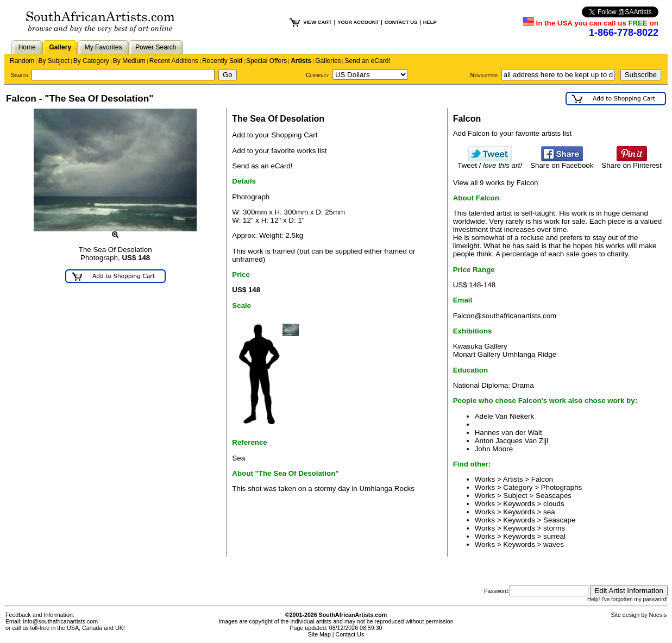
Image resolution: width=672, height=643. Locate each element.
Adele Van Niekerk (504, 416)
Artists (301, 61)
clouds (554, 504)
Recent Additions (174, 61)
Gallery (60, 47)
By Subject (54, 61)
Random (22, 61)
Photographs (562, 487)
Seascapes (554, 496)
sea (549, 512)
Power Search (156, 47)
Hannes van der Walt (508, 433)
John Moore (494, 449)
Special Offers (266, 61)
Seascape (559, 520)
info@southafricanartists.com (61, 621)
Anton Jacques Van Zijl (511, 441)
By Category (91, 61)
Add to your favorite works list (279, 151)
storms (554, 528)
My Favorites (103, 47)
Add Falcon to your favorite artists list (513, 133)
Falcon (542, 479)
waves (554, 544)
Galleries (328, 61)
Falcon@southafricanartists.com (505, 316)
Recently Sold (222, 61)
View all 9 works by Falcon (496, 183)
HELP (430, 22)
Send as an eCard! (262, 166)
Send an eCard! (368, 61)
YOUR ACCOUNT (358, 22)
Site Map (319, 634)
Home (27, 47)
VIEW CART (317, 22)
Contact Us (350, 634)
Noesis (658, 615)
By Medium (129, 61)
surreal (554, 536)
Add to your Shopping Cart (275, 135)
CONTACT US (401, 22)
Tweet (490, 162)
